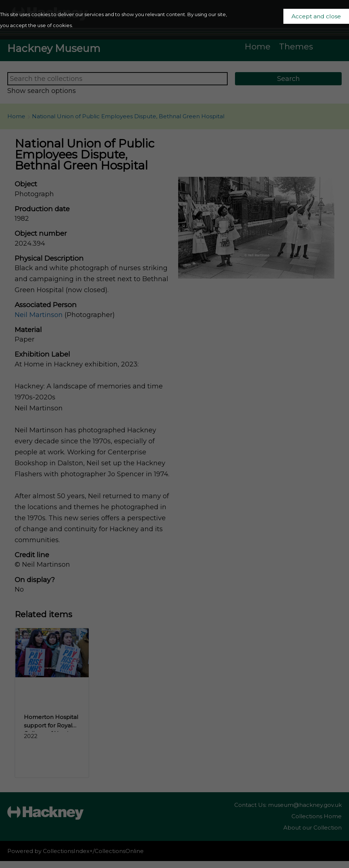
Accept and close (316, 16)
